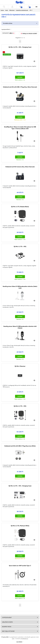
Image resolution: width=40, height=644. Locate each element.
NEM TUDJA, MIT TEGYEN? (8, 631)
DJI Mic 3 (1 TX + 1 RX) (20, 246)
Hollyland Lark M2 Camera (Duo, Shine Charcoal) (20, 167)
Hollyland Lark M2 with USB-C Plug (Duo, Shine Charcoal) (20, 87)
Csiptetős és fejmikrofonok (22, 10)
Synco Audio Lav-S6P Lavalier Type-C (20, 566)
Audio (7, 10)
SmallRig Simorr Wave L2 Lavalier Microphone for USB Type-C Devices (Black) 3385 (20, 128)
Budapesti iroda (7, 627)
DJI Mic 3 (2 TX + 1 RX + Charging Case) (20, 47)
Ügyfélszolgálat (7, 617)
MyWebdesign (25, 639)
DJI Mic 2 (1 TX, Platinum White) (20, 526)
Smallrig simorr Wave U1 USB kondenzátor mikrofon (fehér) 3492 (20, 287)
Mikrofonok (12, 10)
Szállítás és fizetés (7, 622)
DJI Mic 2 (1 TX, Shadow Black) (20, 207)
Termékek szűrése (8, 23)
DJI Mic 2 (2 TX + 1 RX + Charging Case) (20, 486)
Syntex (2, 10)
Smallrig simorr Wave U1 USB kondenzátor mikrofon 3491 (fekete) (20, 327)
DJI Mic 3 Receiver (20, 366)
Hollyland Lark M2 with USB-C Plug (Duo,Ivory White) (20, 446)
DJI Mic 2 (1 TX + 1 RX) (20, 406)
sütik (13, 639)
